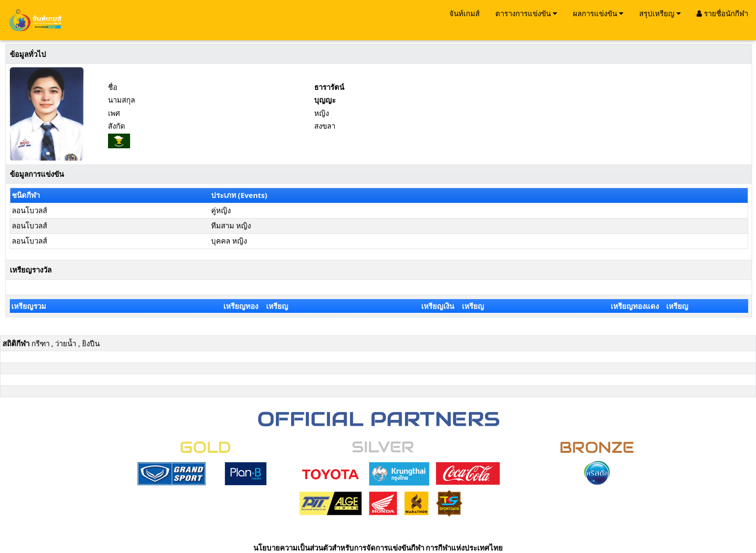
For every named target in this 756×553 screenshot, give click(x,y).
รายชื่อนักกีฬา (722, 13)
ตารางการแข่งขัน (526, 13)
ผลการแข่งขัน (598, 13)
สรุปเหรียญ (660, 13)
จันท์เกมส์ (464, 13)
